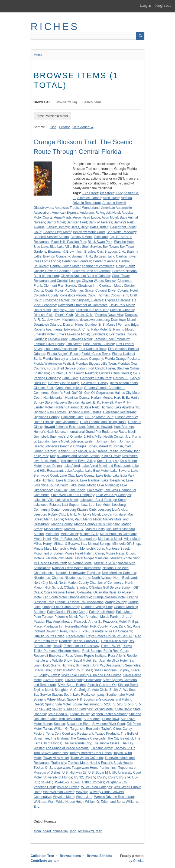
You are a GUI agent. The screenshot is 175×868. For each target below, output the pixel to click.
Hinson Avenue (126, 417)
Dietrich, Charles (122, 310)
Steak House (80, 714)
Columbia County (46, 295)
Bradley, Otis (93, 252)
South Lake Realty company (84, 695)
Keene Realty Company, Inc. (119, 451)
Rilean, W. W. (111, 646)
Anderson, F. (89, 213)
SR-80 (56, 709)
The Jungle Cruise (106, 743)
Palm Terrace (43, 617)
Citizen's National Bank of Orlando (85, 276)
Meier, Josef (69, 534)
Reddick (65, 641)
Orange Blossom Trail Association (79, 602)
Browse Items (70, 856)
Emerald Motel (44, 334)
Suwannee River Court (109, 724)
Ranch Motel (75, 636)
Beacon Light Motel (57, 232)
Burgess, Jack (104, 256)
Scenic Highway (62, 665)
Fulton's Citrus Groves (115, 373)
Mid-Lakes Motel (110, 539)
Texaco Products (107, 734)
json (73, 831)
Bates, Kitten (99, 227)
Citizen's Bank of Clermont (91, 271)
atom (37, 831)
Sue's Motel (92, 719)
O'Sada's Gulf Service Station (110, 588)
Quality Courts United (49, 636)
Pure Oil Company (119, 631)
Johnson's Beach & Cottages (66, 446)
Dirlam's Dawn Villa (109, 315)
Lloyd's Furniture (114, 514)
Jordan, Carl (122, 446)
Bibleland (101, 237)
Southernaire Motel (120, 695)
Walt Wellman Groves (59, 792)
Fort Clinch (96, 368)
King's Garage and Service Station (75, 456)
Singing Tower (128, 685)
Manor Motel (92, 519)
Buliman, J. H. (82, 256)
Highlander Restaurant (119, 412)
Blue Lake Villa (61, 247)
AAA (119, 193)
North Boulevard (125, 578)
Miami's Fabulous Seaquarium (74, 539)
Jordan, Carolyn (45, 451)
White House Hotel (70, 802)
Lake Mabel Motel (82, 485)
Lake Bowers (120, 471)
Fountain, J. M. (61, 373)
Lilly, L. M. (74, 514)
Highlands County (46, 417)
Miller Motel (132, 539)
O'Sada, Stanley (75, 588)
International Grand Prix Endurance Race (96, 432)
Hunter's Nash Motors (49, 432)
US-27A (125, 777)
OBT (136, 588)
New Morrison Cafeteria (119, 573)
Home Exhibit (43, 422)
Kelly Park (41, 456)
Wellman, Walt (44, 802)
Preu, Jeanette (93, 631)
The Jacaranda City (77, 743)
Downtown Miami (123, 320)
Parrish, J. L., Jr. (122, 617)
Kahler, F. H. (67, 451)
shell (89, 670)
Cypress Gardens (118, 300)
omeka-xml (86, 831)
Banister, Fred (77, 222)
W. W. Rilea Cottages (96, 787)
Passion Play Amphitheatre (53, 622)
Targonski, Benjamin (85, 729)
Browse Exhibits (99, 856)
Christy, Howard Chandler (52, 271)
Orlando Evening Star (97, 607)
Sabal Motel (82, 661)
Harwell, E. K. (90, 402)
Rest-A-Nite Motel (114, 641)
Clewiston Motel (111, 286)
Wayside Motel (63, 797)
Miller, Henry (43, 544)
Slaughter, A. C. (66, 690)
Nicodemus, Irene (77, 578)
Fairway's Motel (81, 339)
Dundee (91, 325)
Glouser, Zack (44, 388)
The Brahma (60, 738)
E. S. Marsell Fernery (114, 325)
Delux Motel (42, 310)
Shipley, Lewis (49, 675)
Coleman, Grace (82, 291)
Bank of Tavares (100, 222)
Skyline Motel (43, 690)
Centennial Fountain (77, 261)
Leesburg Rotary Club (49, 514)
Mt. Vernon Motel (80, 563)
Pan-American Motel (94, 617)
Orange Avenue (80, 597)
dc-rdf (47, 831)
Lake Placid (77, 490)
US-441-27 (61, 782)
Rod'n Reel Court (116, 651)
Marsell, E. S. (74, 529)
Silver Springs (53, 680)
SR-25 (118, 704)
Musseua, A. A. (105, 563)
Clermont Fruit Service (60, 286)
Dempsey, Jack (64, 310)
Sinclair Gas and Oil (102, 685)
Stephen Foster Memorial (109, 714)
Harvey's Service (67, 402)
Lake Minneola (108, 485)
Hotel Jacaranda (67, 422)
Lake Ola (60, 490)
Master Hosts (95, 529)
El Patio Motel (98, 329)
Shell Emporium (105, 670)
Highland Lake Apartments (120, 407)
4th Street (107, 193)
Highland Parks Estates (84, 412)
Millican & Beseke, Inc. (70, 544)
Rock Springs (92, 651)
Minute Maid (42, 549)
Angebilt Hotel (110, 213)
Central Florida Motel (65, 266)
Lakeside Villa (44, 500)
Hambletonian (53, 398)
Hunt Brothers (124, 427)
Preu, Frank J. (70, 631)
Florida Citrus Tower (96, 354)
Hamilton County (77, 398)
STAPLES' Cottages (77, 709)
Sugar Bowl (110, 719)
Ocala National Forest (60, 592)
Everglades (99, 334)
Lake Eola (103, 476)
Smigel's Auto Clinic (93, 690)
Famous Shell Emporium (111, 339)
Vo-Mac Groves (68, 787)
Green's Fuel (60, 393)
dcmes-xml (61, 831)
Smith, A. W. (118, 690)
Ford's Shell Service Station (67, 368)
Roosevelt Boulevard (49, 656)
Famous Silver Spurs (49, 344)
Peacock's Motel (115, 622)
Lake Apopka (74, 471)
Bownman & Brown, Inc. (65, 252)
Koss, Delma (53, 466)
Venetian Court (44, 787)
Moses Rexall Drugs (120, 553)
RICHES (55, 27)
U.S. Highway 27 (74, 773)
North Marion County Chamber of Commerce (91, 583)
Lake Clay (67, 476)
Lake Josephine (113, 480)
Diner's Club (64, 315)
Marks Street (53, 529)
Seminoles (133, 665)
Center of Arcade (105, 261)
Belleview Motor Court (89, 232)
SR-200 (106, 704)
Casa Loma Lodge (47, 261)
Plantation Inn (54, 626)
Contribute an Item (45, 861)
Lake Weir (95, 490)
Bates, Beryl (80, 227)
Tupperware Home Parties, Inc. (94, 768)
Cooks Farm (119, 295)
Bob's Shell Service (87, 247)
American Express (65, 213)
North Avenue (102, 578)
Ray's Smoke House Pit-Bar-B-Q (110, 636)
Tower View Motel (56, 758)
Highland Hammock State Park (77, 407)
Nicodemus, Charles (48, 578)
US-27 (112, 777)
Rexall (57, 646)
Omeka (138, 861)
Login (146, 5)
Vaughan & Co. (117, 782)
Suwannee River (79, 724)
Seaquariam (114, 665)
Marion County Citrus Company (97, 524)
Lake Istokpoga (67, 480)
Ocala (38, 592)
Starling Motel (104, 709)
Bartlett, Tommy (58, 227)
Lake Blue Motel (97, 471)
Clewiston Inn (87, 286)
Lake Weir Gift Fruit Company (73, 495)
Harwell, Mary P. (114, 402)
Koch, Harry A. (107, 461)
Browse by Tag (67, 102)
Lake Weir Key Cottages (113, 495)
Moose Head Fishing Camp (84, 553)
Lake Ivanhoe (90, 480)
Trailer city (59, 763)
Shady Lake (42, 670)
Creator (64, 127)
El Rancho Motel (121, 329)
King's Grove (111, 456)
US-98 (76, 782)
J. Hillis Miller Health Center (103, 437)
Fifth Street (74, 344)
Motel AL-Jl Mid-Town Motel (54, 558)
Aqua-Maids (63, 217)
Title (53, 127)
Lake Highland (44, 480)
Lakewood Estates (47, 505)
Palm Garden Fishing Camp (67, 612)
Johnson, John (107, 441)
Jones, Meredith (100, 446)
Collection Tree (42, 856)
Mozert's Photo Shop (125, 558)
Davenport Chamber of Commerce (83, 305)
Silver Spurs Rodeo (72, 685)
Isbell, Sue (48, 437)
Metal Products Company (118, 534)
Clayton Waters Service (99, 281)
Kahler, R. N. (87, 451)
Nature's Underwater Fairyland (78, 573)
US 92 (78, 777)
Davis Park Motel (122, 305)
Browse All (42, 102)
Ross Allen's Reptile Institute (86, 656)
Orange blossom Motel (109, 597)
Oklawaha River (105, 592)
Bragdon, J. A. (115, 252)
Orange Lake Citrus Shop (61, 607)
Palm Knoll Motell (102, 612)
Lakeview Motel (67, 500)
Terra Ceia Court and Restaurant (69, 734)
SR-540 (45, 709)
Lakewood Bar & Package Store (103, 500)
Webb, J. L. (84, 797)
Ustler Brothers (93, 782)
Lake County (85, 476)
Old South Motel (55, 597)
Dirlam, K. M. (84, 315)
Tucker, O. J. (43, 768)
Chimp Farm (125, 266)
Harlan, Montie (102, 398)
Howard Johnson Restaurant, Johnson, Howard (78, 427)
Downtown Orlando (47, 325)
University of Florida (58, 777)
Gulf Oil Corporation (99, 393)
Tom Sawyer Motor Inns (51, 753)
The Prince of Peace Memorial (67, 748)
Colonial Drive (106, 291)
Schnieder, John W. (90, 665)
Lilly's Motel (92, 514)
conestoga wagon (73, 295)
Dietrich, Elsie (43, 315)
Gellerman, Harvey (95, 383)
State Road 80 (58, 714)
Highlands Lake (72, 417)
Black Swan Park (100, 242)
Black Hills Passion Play (69, 242)
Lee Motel (103, 505)
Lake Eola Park (123, 476)
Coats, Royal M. (56, 291)
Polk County (99, 626)
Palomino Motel (66, 617)
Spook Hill (74, 699)
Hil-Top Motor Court (99, 417)
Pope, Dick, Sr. (120, 626)
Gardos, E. (121, 378)
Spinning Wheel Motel (49, 699)
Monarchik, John (92, 549)
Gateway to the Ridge (64, 383)
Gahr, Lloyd (70, 378)
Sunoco (59, 724)
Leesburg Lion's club (112, 510)
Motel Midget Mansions (92, 558)
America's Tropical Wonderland (77, 208)
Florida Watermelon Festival (54, 364)
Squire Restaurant (85, 704)
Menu (38, 55)
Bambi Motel (56, 222)
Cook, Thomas (98, 295)
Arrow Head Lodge (86, 217)
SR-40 (129, 704)
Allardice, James (89, 198)
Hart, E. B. (121, 398)
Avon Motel (110, 217)
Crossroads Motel (56, 300)
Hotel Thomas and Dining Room (103, 422)
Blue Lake (41, 247)
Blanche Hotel (124, 242)
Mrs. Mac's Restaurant (50, 563)
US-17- (90, 777)
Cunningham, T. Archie (87, 300)
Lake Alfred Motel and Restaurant (106, 466)
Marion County (62, 524)
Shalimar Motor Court (68, 670)
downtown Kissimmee (63, 320)
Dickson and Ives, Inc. (92, 310)
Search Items (92, 102)
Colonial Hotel (127, 291)
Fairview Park (58, 339)
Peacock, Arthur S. (88, 622)
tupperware (62, 768)
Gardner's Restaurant (96, 378)
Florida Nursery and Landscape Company (73, 359)
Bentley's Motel (81, 237)
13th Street (90, 193)
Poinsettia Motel (77, 626)
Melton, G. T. (89, 534)
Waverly (82, 792)
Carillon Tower (126, 256)
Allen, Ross (111, 198)
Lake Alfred (72, 466)
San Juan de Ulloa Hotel (110, 661)
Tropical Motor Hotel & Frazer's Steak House (100, 763)
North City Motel (45, 583)
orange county (116, 602)
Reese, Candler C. (86, 641)
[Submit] (140, 36)
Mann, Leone (54, 519)
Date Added (82, 127)
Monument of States (48, 553)
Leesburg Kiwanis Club (79, 510)
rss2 (99, 831)
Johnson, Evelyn (83, 441)
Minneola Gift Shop (126, 544)
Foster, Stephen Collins (123, 368)
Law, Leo (88, 505)
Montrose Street (117, 549)
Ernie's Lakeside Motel (73, 334)
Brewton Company (56, 256)
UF (114, 773)
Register (163, 5)
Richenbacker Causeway (81, 646)
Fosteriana (41, 373)
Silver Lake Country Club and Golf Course (91, 675)
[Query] (87, 36)
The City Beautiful (120, 738)
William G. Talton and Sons (105, 802)
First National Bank (93, 349)
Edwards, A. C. (75, 329)
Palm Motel (124, 612)
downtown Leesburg (94, 320)
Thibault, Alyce (102, 748)
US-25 (101, 777)
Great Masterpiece (69, 388)
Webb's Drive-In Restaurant (114, 797)
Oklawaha (84, 592)
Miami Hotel (42, 539)
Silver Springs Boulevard (83, 680)
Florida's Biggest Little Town (96, 364)
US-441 (46, 782)
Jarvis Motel (60, 441)
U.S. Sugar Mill (99, 773)
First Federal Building (98, 344)
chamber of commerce (98, 266)
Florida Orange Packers (122, 359)
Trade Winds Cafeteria (87, 758)
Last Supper (71, 505)
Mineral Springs (99, 544)
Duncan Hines (73, 325)
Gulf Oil (77, 393)
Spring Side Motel (58, 704)
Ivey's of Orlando (70, 437)
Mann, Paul (73, 519)
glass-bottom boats (124, 383)
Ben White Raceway (121, 232)
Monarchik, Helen (66, 549)
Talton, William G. (56, 729)
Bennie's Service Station (51, 237)
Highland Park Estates (50, 412)
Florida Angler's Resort (63, 354)
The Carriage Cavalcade (88, 738)
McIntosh (52, 534)
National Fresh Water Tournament (76, 568)
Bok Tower (111, 247)
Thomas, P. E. (124, 748)
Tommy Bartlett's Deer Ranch (91, 753)
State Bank (123, 709)
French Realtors (85, 373)
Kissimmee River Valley (78, 461)
